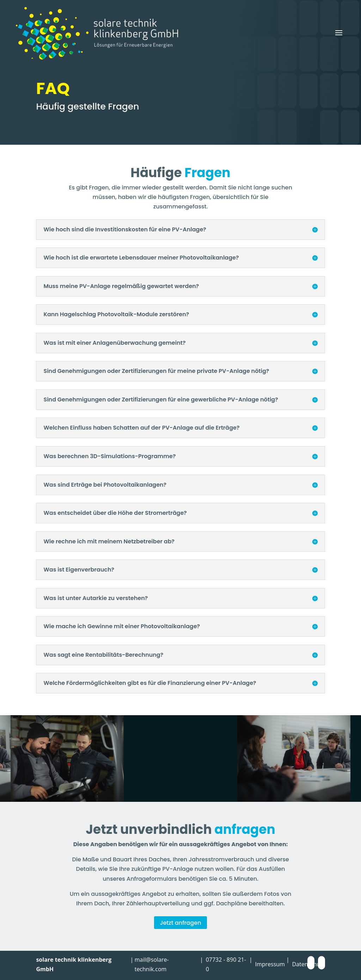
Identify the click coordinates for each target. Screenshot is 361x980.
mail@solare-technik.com (152, 964)
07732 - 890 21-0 (226, 964)
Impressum (270, 964)
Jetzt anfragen (180, 923)
